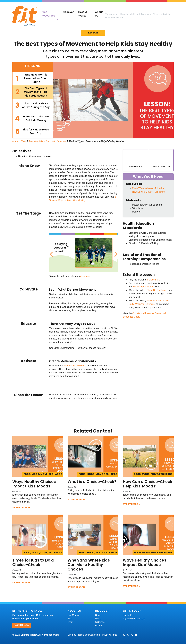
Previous (51, 253)
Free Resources (48, 14)
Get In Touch (132, 611)
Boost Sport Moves (143, 287)
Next (115, 253)
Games (100, 622)
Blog (70, 619)
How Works (83, 14)
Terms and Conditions (89, 635)
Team (70, 622)
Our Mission (74, 615)
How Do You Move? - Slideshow (149, 192)
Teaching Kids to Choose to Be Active (48, 141)
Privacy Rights (109, 635)
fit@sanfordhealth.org (134, 619)
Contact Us (129, 615)
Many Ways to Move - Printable (148, 188)
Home (15, 141)
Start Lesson (21, 508)
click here (85, 276)
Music (98, 619)
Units (24, 141)
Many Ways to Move (75, 366)
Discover (68, 12)
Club (98, 626)
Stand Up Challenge (157, 290)
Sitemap (72, 635)
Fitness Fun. (153, 280)
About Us (99, 14)
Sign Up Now (22, 625)
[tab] (33, 78)
